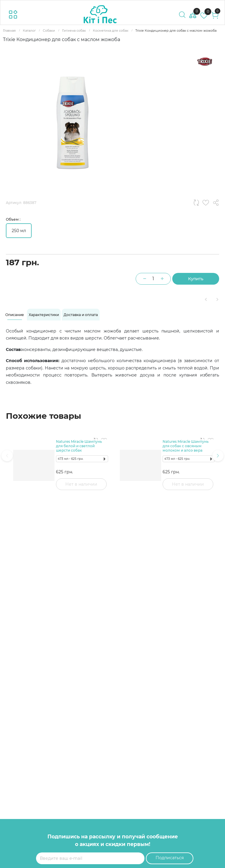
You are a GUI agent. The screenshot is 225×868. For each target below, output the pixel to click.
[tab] (15, 315)
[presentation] (7, 456)
